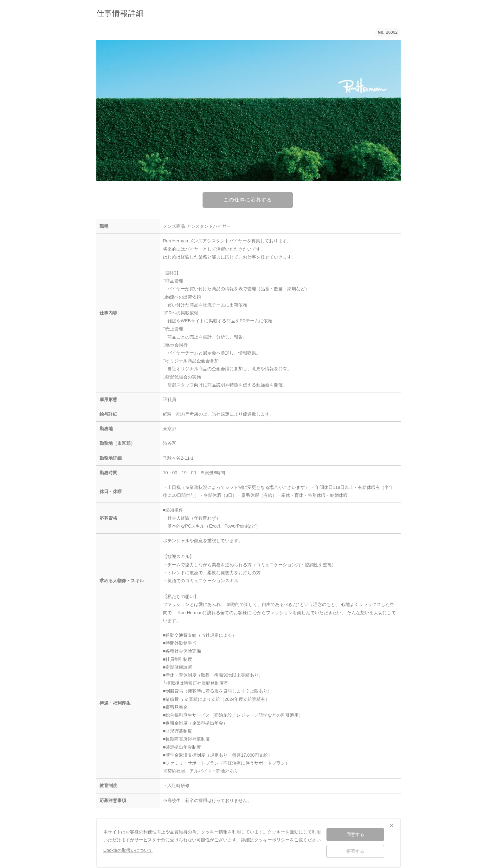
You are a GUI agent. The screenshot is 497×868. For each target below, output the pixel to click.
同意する (355, 834)
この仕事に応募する (248, 200)
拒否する (355, 851)
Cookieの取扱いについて (128, 850)
